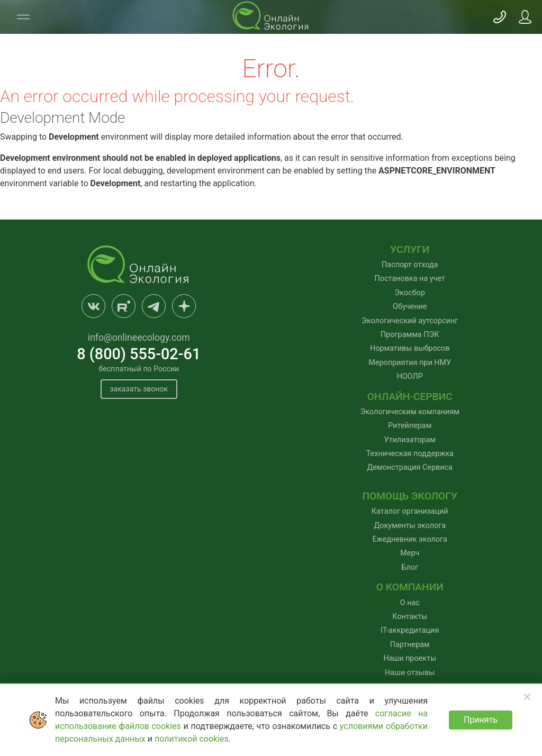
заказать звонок (139, 389)
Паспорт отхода (410, 265)
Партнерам (410, 645)
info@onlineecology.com (139, 338)
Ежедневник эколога (410, 539)
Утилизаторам (410, 440)
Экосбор (410, 293)
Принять (481, 720)
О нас (410, 603)
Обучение (410, 307)
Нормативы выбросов (410, 348)
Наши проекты (410, 658)
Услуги (410, 249)
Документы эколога (410, 526)
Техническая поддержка (410, 454)
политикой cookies (192, 739)
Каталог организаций (410, 511)
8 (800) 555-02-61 (139, 354)
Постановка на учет (410, 279)
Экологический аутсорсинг (410, 321)
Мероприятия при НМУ (410, 363)
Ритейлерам (410, 426)
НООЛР (410, 376)
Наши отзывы (410, 673)
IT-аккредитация (410, 630)
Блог (410, 567)
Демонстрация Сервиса (410, 467)
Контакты (410, 617)
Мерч (410, 553)
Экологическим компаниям (410, 412)
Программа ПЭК (410, 335)
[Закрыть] (527, 697)
